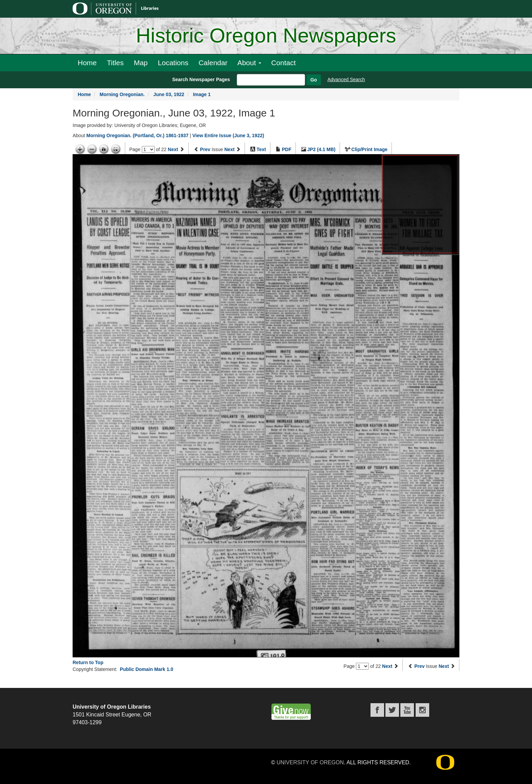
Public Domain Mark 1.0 (146, 669)
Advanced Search (346, 79)
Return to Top (88, 662)
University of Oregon (310, 762)
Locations (173, 63)
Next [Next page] (173, 149)
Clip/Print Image (370, 149)
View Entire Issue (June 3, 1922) (228, 135)
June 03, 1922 (169, 94)
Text (261, 149)
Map (141, 63)
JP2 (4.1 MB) (321, 149)
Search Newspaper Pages (201, 79)
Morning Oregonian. (122, 94)
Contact (283, 63)
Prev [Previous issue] (205, 149)
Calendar (213, 63)
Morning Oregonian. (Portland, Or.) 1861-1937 (137, 135)
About (249, 63)
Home (87, 63)
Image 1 (202, 94)
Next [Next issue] (229, 149)
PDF (287, 149)
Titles (115, 63)
